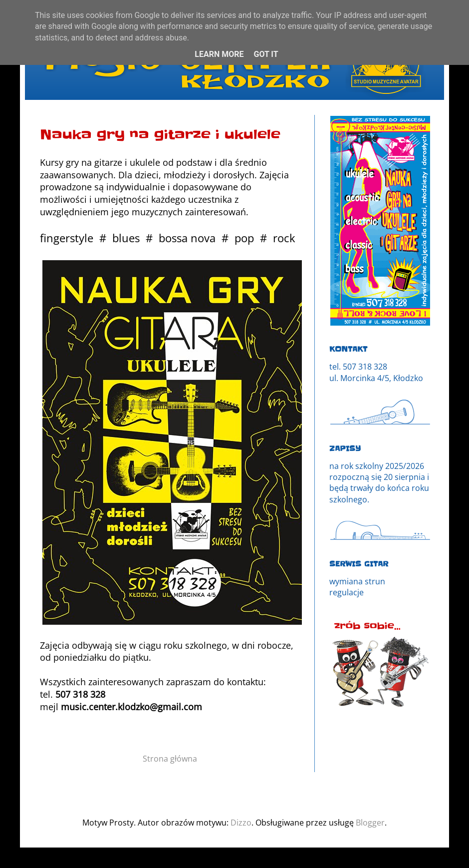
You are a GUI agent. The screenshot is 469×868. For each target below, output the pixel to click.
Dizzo (241, 823)
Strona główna (170, 759)
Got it (266, 54)
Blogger (370, 823)
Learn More (219, 54)
